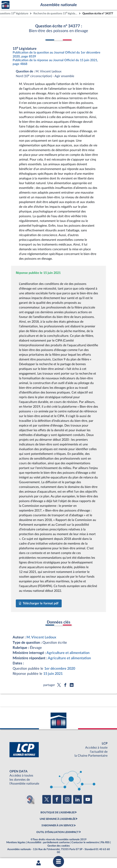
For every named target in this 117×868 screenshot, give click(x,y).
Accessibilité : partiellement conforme (49, 842)
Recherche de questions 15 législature (56, 13)
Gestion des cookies (59, 846)
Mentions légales (16, 842)
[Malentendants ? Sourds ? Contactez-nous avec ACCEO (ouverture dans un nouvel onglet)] (30, 799)
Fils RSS (105, 842)
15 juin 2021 (53, 674)
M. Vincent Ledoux (41, 637)
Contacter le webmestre (85, 842)
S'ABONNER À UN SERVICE (58, 826)
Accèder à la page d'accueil (6, 5)
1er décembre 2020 (60, 669)
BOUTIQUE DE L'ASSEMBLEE (58, 813)
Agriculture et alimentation (68, 653)
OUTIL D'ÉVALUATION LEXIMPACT (58, 832)
